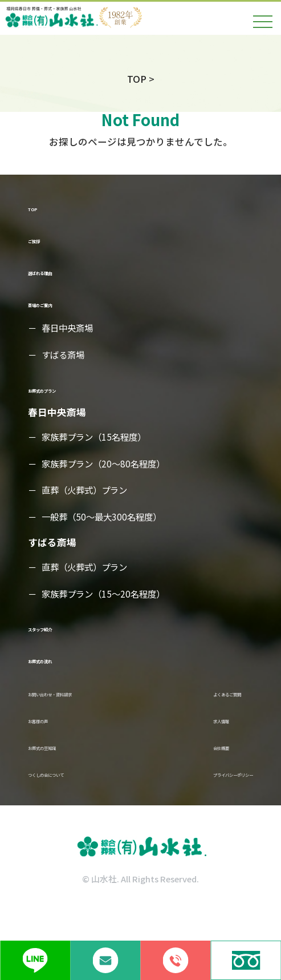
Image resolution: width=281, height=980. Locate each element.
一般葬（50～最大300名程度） (105, 519)
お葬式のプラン (62, 390)
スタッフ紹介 (57, 629)
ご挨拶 (42, 240)
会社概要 (176, 763)
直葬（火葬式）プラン (88, 492)
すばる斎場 (65, 356)
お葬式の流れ (57, 661)
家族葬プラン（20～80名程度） (107, 465)
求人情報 (176, 731)
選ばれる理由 (57, 273)
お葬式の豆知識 (62, 763)
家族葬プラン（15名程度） (97, 438)
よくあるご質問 (190, 699)
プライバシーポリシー (205, 795)
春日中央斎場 (70, 329)
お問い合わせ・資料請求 (81, 699)
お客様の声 (52, 731)
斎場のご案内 (57, 305)
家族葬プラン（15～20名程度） (107, 595)
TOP (38, 208)
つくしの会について (71, 795)
